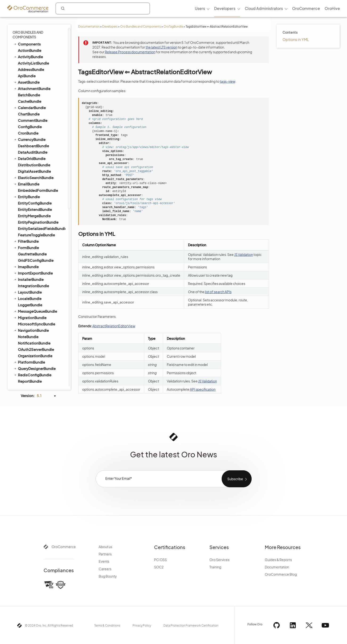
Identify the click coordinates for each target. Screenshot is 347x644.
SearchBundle (28, 44)
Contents (290, 32)
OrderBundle (27, 210)
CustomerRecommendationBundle (41, 191)
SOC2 (159, 567)
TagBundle (25, 76)
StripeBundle (29, 376)
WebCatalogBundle (35, 274)
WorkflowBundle (30, 134)
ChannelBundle (31, 312)
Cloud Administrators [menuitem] (264, 8)
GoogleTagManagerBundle (41, 344)
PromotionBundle (33, 229)
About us (105, 547)
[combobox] (103, 8)
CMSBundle (26, 159)
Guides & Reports (278, 560)
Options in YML (296, 39)
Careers (105, 569)
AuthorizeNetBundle (35, 325)
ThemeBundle (30, 102)
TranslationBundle (31, 108)
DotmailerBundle (32, 331)
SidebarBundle (31, 63)
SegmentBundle (32, 56)
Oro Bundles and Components (141, 27)
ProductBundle (29, 236)
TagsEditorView (33, 82)
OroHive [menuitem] (332, 8)
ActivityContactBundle (38, 299)
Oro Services (219, 560)
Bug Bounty (108, 576)
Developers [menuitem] (225, 8)
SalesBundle (29, 318)
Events (104, 561)
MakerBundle (29, 363)
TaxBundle (27, 268)
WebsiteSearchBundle (35, 287)
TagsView (29, 89)
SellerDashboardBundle (38, 248)
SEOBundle (26, 255)
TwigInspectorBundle (36, 115)
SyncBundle (26, 69)
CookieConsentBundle (38, 178)
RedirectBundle (31, 242)
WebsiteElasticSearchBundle (39, 280)
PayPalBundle (30, 217)
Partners (105, 554)
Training (215, 567)
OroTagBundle (173, 27)
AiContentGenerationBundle (41, 382)
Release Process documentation (130, 52)
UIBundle (24, 121)
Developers (110, 27)
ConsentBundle (29, 166)
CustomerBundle (33, 185)
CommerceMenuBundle (36, 172)
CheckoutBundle (30, 153)
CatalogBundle (31, 147)
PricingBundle (28, 223)
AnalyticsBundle (32, 306)
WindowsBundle (32, 128)
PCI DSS (160, 560)
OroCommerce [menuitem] (306, 8)
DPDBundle (28, 338)
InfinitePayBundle (33, 350)
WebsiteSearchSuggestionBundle (41, 293)
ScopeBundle (30, 37)
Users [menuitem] (200, 8)
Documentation (89, 27)
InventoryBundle (32, 204)
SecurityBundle (31, 50)
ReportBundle (30, 31)
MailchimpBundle (33, 357)
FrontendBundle (30, 197)
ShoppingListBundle (33, 261)
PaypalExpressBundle (36, 369)
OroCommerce (64, 547)
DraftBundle (26, 140)
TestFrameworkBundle (35, 96)
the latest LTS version (161, 47)
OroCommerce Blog (281, 574)
